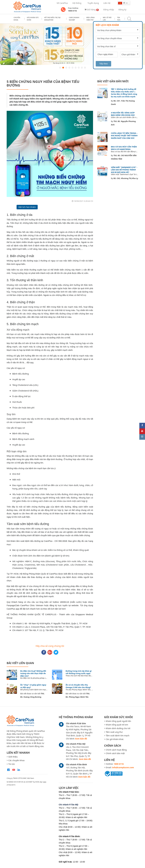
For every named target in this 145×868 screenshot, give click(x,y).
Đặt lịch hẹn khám (27, 207)
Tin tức (119, 19)
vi (122, 3)
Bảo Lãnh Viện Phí (90, 19)
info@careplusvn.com (123, 767)
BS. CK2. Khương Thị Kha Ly (126, 178)
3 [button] (66, 68)
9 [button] (85, 68)
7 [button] (79, 68)
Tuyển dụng (93, 3)
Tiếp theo (103, 64)
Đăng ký (122, 10)
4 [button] (69, 68)
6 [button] (76, 68)
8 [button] (82, 68)
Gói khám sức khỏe (33, 19)
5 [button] (72, 68)
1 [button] (60, 68)
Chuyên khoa (17, 19)
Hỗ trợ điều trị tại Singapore (52, 19)
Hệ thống (77, 3)
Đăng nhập (109, 10)
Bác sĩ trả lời (107, 19)
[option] (72, 44)
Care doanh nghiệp (74, 19)
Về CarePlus (62, 3)
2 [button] (63, 68)
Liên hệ (107, 3)
